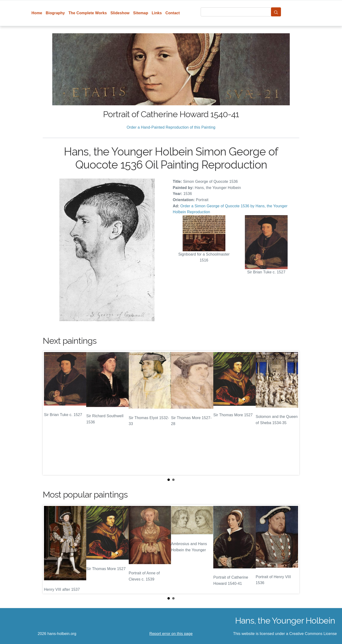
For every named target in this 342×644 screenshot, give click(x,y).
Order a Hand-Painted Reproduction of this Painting (171, 127)
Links (157, 13)
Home (37, 13)
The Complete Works (88, 13)
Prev (50, 413)
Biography (55, 13)
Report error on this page (171, 634)
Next (292, 413)
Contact (173, 13)
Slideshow (120, 13)
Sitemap (140, 13)
